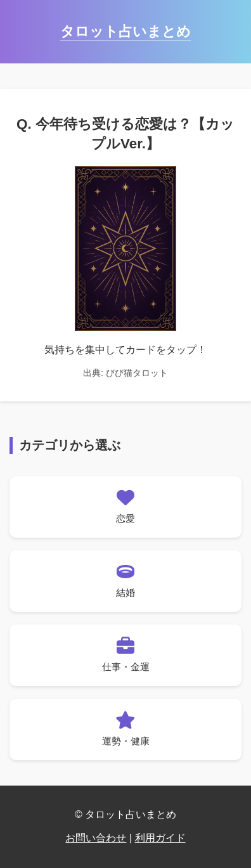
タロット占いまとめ (125, 31)
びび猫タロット (137, 373)
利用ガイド (160, 838)
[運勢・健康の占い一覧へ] (125, 729)
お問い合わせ (96, 838)
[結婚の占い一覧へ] (125, 581)
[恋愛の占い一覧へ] (125, 507)
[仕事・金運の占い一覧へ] (125, 655)
